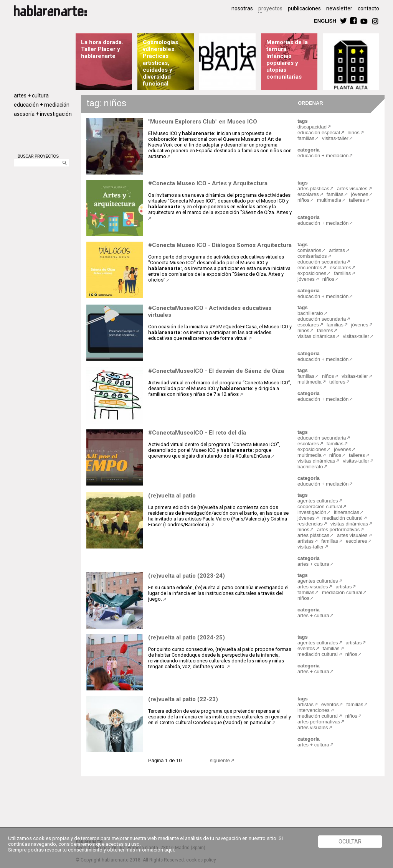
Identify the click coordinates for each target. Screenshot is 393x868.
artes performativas (338, 530)
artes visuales (352, 189)
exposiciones (312, 273)
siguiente (220, 760)
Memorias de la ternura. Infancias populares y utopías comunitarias (287, 59)
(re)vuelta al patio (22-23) (183, 699)
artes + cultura (31, 96)
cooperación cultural (320, 506)
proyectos (270, 8)
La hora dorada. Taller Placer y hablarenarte (102, 49)
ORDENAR (309, 103)
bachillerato (310, 313)
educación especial (319, 133)
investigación (312, 512)
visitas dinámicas (316, 336)
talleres (357, 200)
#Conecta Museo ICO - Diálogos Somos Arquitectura (220, 245)
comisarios (309, 250)
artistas (337, 250)
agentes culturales (318, 501)
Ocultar (350, 842)
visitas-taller (335, 138)
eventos (306, 648)
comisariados (312, 256)
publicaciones (304, 8)
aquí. (170, 850)
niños (354, 133)
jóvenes (360, 194)
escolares (308, 194)
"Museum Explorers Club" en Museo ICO (203, 122)
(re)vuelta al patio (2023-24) (187, 576)
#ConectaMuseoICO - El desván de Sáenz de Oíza (216, 371)
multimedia (329, 200)
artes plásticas (313, 189)
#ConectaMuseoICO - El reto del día (197, 433)
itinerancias (347, 512)
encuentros (310, 268)
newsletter (339, 8)
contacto (368, 8)
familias (306, 138)
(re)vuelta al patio (172, 496)
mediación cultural (343, 518)
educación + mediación (42, 105)
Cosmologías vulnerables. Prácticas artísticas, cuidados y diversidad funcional (160, 63)
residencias (310, 524)
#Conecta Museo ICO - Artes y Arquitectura (208, 183)
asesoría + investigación (43, 114)
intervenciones (314, 710)
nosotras (242, 8)
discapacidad (312, 127)
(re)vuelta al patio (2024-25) (187, 637)
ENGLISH (325, 21)
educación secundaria (322, 262)
